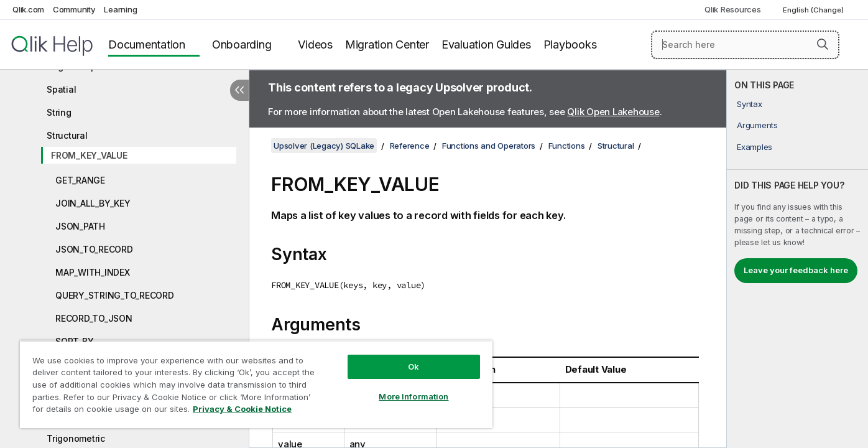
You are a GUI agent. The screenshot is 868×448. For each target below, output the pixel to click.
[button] (823, 44)
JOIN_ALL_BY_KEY (93, 203)
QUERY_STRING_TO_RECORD (115, 295)
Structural (67, 135)
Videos (315, 44)
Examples (755, 147)
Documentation (147, 44)
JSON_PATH (80, 226)
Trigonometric (76, 438)
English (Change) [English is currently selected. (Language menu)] (814, 10)
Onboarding (242, 44)
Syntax (750, 104)
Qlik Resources (733, 9)
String (59, 112)
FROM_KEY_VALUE (89, 155)
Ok (413, 366)
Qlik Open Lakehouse (613, 112)
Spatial (61, 89)
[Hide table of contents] (239, 90)
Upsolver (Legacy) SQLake (324, 146)
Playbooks (570, 44)
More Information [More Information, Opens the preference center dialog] (413, 396)
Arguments (757, 125)
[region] (256, 384)
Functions (567, 146)
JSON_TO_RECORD (94, 249)
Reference (410, 146)
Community (74, 9)
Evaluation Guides (486, 44)
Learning (120, 9)
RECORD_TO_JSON (94, 318)
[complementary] (797, 259)
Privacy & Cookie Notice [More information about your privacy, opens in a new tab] (242, 409)
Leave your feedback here (796, 270)
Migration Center (387, 44)
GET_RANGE (80, 180)
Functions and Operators (489, 146)
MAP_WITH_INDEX (93, 272)
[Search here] (745, 45)
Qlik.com (28, 9)
